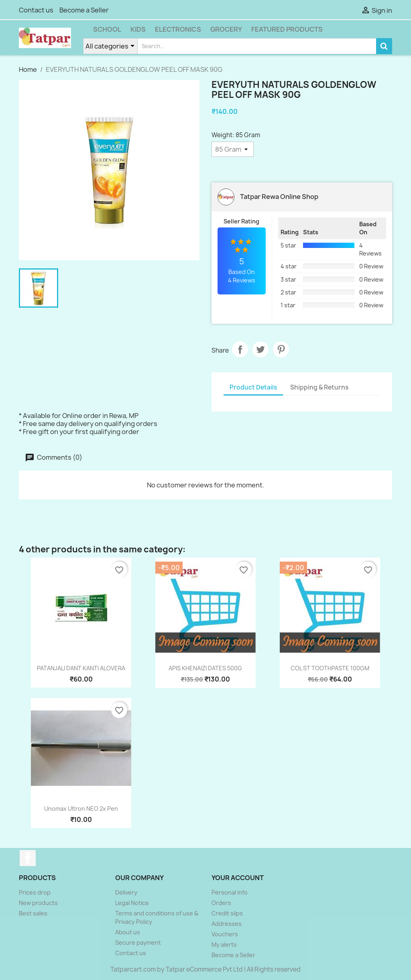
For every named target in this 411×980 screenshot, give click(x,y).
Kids (138, 29)
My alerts (224, 944)
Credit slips (227, 913)
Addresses (227, 924)
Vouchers (225, 934)
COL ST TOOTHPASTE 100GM (330, 668)
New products (38, 903)
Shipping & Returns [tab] (319, 387)
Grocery (226, 29)
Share (240, 349)
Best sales (33, 913)
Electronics (178, 29)
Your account (238, 878)
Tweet (260, 349)
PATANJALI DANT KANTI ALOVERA (81, 668)
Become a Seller (84, 10)
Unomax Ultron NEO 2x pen (81, 809)
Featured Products (287, 29)
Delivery (126, 892)
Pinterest (281, 349)
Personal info (230, 892)
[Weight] (233, 149)
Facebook (28, 858)
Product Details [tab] (253, 387)
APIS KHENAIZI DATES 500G (205, 668)
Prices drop (35, 892)
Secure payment (138, 942)
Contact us (36, 10)
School (107, 29)
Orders (221, 903)
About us (128, 932)
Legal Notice (132, 903)
